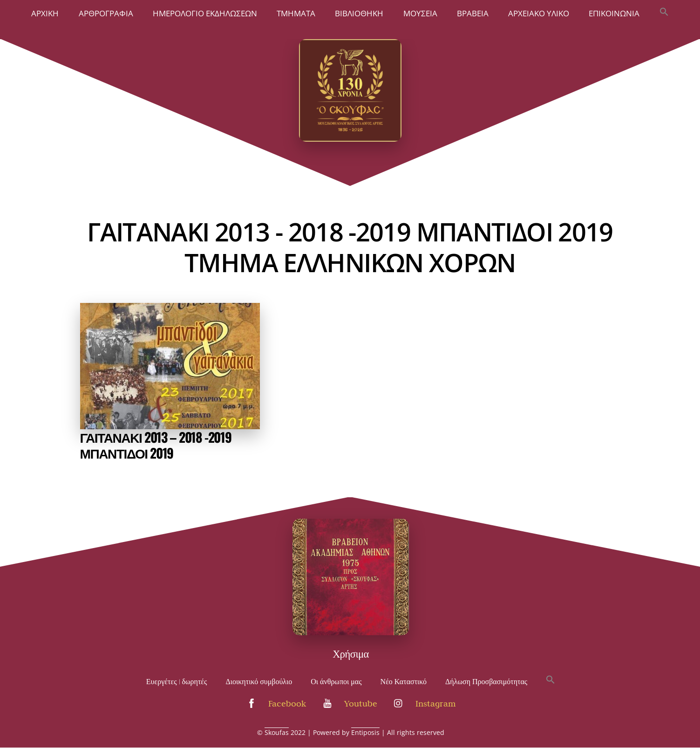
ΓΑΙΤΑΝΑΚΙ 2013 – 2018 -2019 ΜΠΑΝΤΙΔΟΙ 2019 (156, 445)
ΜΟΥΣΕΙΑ (420, 13)
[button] (664, 13)
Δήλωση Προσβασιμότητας (486, 682)
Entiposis (365, 732)
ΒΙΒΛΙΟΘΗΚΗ (359, 13)
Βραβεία (473, 13)
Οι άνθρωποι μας (336, 682)
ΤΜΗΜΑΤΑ (296, 13)
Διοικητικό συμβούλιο (259, 682)
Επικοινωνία (614, 13)
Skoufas (277, 732)
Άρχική (45, 13)
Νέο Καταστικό (404, 682)
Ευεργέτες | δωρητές (177, 682)
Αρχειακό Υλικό (539, 13)
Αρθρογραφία (106, 13)
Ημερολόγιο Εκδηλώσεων (205, 13)
